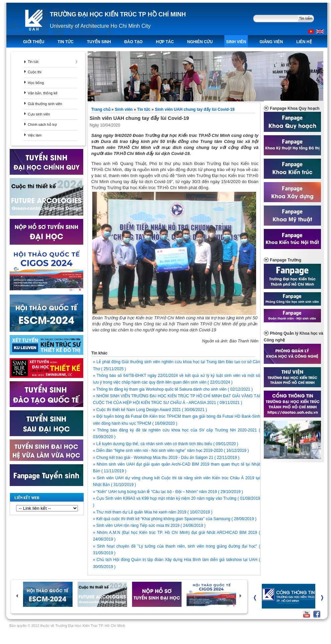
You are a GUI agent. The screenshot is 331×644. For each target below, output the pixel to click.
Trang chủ (101, 109)
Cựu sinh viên (39, 114)
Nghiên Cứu (200, 42)
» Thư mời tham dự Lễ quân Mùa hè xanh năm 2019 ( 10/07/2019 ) (153, 512)
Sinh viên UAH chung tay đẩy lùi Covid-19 (195, 109)
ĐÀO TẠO (134, 42)
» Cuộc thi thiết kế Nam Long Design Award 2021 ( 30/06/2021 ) (150, 410)
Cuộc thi (35, 72)
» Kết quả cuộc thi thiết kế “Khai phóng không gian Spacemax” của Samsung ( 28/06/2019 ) (175, 519)
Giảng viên (271, 42)
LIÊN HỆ (304, 42)
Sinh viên (236, 42)
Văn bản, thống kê (43, 93)
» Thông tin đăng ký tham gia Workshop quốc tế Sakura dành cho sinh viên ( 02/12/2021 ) (173, 389)
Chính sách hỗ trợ (42, 125)
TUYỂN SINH (99, 42)
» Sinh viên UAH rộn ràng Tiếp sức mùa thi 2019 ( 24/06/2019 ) (149, 526)
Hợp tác (165, 42)
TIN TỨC (66, 42)
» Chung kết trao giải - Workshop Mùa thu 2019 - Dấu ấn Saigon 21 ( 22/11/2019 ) (166, 458)
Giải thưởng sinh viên (45, 104)
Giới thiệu (34, 42)
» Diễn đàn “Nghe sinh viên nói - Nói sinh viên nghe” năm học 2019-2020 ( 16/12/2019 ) (171, 451)
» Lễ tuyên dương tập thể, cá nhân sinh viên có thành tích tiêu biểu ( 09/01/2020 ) (166, 444)
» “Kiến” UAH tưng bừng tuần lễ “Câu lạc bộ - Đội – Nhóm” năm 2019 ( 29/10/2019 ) (168, 492)
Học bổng (36, 83)
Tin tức (33, 62)
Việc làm (35, 135)
